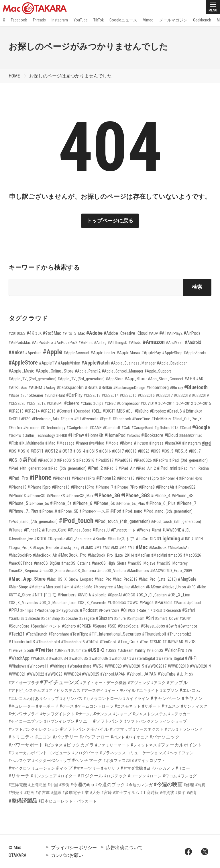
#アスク (158, 683)
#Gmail (185, 428)
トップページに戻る (110, 221)
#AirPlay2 (175, 333)
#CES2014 (110, 395)
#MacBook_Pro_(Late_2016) (111, 555)
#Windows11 (38, 666)
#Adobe (94, 333)
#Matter (36, 587)
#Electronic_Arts (46, 419)
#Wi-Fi (191, 658)
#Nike (201, 587)
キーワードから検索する (44, 267)
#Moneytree (103, 587)
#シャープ (122, 714)
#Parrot (180, 603)
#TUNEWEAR (173, 642)
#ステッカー (179, 714)
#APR (190, 379)
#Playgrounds (67, 610)
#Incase (141, 443)
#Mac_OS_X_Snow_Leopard (70, 579)
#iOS (12, 451)
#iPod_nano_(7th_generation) (33, 521)
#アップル (177, 683)
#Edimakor (193, 411)
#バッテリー (65, 737)
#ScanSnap (50, 618)
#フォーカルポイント (180, 745)
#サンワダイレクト (57, 714)
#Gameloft (112, 428)
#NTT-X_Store (20, 595)
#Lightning (168, 538)
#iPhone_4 (161, 496)
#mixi (69, 587)
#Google (201, 427)
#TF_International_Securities (115, 634)
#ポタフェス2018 (119, 761)
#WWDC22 (36, 674)
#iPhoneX (17, 496)
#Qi (124, 610)
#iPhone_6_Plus (161, 503)
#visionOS (155, 650)
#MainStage (18, 587)
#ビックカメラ (79, 745)
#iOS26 (144, 451)
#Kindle (100, 539)
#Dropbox (158, 411)
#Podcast (89, 610)
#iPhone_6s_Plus (130, 503)
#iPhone (40, 477)
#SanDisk (16, 618)
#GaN (126, 428)
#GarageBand (142, 428)
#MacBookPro (20, 555)
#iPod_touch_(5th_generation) (176, 521)
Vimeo (148, 20)
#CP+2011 (167, 403)
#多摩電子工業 (76, 793)
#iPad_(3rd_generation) (188, 460)
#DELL (96, 411)
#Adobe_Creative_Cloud (126, 333)
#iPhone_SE (68, 511)
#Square (99, 626)
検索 (197, 287)
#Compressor (128, 403)
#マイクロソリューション (32, 768)
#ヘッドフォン (180, 753)
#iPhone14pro (191, 478)
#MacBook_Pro (72, 555)
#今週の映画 (168, 784)
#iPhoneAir (165, 487)
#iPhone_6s (104, 503)
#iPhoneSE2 (185, 487)
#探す (180, 793)
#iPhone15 (17, 487)
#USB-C (96, 650)
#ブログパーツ (85, 753)
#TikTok (92, 642)
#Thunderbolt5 (73, 642)
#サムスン (171, 706)
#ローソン (137, 776)
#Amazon (154, 342)
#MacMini (159, 555)
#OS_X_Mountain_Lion (58, 603)
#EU (77, 419)
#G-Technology (53, 428)
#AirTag (100, 343)
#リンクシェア (44, 776)
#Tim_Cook (128, 642)
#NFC (191, 587)
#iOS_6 (181, 451)
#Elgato (67, 419)
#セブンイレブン (59, 721)
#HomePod (115, 435)
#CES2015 (128, 395)
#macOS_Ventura (111, 571)
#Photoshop (45, 610)
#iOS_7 (195, 451)
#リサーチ (19, 776)
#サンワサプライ (24, 714)
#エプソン (169, 690)
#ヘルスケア (20, 761)
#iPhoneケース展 (94, 511)
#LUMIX (87, 548)
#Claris (86, 403)
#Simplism (136, 618)
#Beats (91, 388)
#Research (172, 610)
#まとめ (185, 674)
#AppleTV (48, 363)
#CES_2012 (36, 403)
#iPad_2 (95, 468)
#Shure (120, 618)
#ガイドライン (136, 698)
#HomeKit (94, 435)
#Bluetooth (196, 387)
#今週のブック (110, 785)
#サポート (151, 706)
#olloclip (99, 595)
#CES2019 (200, 395)
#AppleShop (172, 353)
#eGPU (14, 419)
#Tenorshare (59, 634)
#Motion (138, 587)
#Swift (172, 626)
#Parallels (164, 603)
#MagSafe (187, 579)
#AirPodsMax (20, 343)
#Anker (16, 352)
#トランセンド (189, 729)
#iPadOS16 (85, 460)
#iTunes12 (32, 530)
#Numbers (67, 595)
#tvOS (190, 642)
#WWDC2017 (156, 666)
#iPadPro (161, 460)
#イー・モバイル (120, 690)
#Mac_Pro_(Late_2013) (158, 579)
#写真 (200, 785)
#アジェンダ (139, 683)
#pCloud (194, 603)
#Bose (14, 395)
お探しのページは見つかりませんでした (70, 76)
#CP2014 (32, 411)
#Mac (142, 547)
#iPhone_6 (82, 503)
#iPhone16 (61, 487)
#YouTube (167, 674)
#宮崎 (107, 793)
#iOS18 (131, 451)
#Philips (27, 610)
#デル (170, 729)
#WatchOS (39, 658)
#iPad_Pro (18, 478)
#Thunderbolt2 (179, 634)
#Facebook (122, 419)
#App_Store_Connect (166, 379)
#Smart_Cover (167, 618)
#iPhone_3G (107, 495)
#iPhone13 (126, 478)
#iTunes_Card (54, 530)
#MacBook (158, 548)
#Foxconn (31, 428)
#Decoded (82, 411)
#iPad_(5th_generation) (67, 468)
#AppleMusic (128, 353)
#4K (30, 333)
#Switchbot (188, 626)
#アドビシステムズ (63, 690)
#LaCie (142, 539)
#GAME (96, 428)
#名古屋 (43, 793)
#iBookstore (152, 435)
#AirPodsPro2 (66, 343)
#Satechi (33, 618)
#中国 (53, 785)
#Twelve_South (21, 650)
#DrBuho (142, 411)
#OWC (133, 603)
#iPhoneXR (36, 496)
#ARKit (14, 388)
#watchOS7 (119, 658)
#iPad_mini (167, 468)
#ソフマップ (121, 729)
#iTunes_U (101, 530)
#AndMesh (175, 343)
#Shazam (104, 618)
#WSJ (98, 666)
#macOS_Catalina (76, 563)
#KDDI (40, 539)
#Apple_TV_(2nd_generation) (33, 379)
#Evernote (90, 419)
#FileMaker (161, 419)
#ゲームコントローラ (94, 706)
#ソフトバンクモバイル (84, 729)
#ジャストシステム (150, 714)
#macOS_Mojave (141, 563)
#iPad (30, 460)
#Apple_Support (158, 371)
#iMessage (65, 443)
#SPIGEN (84, 626)
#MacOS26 (192, 555)
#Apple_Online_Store (55, 371)
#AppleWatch (96, 363)
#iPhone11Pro (83, 478)
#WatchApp (19, 658)
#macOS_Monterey (172, 563)
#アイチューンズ (60, 682)
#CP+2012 (185, 403)
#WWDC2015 (133, 666)
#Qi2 (131, 610)
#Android (193, 342)
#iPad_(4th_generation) (28, 468)
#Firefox (15, 428)
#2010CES (17, 333)
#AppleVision (69, 363)
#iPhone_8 (48, 511)
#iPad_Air (127, 468)
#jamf (156, 530)
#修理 (189, 785)
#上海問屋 (37, 785)
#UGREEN (62, 650)
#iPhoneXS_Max (80, 496)
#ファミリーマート (112, 745)
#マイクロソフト (150, 761)
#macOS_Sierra (52, 571)
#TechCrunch (37, 634)
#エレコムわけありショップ (34, 698)
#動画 (29, 793)
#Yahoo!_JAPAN (142, 674)
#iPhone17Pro (126, 487)
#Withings (58, 666)
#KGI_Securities (79, 539)
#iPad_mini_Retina (194, 468)
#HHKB (62, 435)
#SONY (185, 618)
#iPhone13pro (147, 478)
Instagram (60, 20)
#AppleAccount (76, 353)
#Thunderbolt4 (48, 642)
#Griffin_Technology (39, 435)
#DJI (130, 411)
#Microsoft (53, 587)
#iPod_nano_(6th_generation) (168, 511)
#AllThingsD (118, 343)
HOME (14, 76)
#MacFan (143, 555)
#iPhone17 (104, 487)
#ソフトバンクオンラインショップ (156, 721)
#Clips (98, 403)
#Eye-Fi (106, 419)
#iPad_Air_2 (146, 468)
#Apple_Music (21, 371)
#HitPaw (76, 435)
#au (24, 388)
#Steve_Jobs (153, 626)
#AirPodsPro (42, 343)
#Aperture (33, 353)
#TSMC (155, 642)
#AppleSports (195, 353)
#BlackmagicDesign (129, 388)
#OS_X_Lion (179, 595)
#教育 (192, 793)
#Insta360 (173, 443)
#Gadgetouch (77, 428)
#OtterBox (117, 603)
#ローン (154, 776)
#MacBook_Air (45, 555)
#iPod (116, 511)
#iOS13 (66, 451)
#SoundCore (19, 626)
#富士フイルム (126, 793)
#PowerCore (109, 610)
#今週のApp (82, 785)
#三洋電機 (18, 785)
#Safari (189, 610)
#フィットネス (144, 745)
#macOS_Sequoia (23, 571)
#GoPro (15, 435)
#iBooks (133, 435)
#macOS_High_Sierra (109, 563)
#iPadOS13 (47, 460)
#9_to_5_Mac (74, 333)
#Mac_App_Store (27, 579)
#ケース (67, 706)
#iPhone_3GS (135, 495)
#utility (140, 650)
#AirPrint (86, 343)
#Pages (147, 603)
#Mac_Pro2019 (125, 579)
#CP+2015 (203, 403)
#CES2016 (146, 395)
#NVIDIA (84, 595)
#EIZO (26, 419)
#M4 (123, 548)
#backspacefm (70, 388)
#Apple (53, 352)
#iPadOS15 (66, 460)
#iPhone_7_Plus (23, 511)
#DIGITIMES (114, 411)
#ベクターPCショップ (52, 761)
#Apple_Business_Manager (133, 363)
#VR (189, 650)
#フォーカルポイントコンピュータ (40, 753)
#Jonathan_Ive (21, 539)
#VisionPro (174, 650)
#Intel (207, 443)
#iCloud (171, 435)
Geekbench (202, 20)
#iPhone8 (147, 487)
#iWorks (144, 530)
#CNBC (110, 403)
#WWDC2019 (201, 666)
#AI (162, 333)
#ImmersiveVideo (90, 443)
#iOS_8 (15, 460)
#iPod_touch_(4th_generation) (122, 521)
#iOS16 (105, 451)
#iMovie (126, 443)
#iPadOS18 (124, 460)
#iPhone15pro (39, 487)
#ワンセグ (187, 776)
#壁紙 (56, 793)
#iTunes (16, 530)
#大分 (95, 793)
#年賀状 (167, 793)
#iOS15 (92, 451)
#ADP (153, 333)
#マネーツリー (87, 768)
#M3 (114, 548)
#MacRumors (138, 571)
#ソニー (84, 721)
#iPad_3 (111, 468)
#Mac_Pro (103, 579)
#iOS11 (37, 451)
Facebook (19, 20)
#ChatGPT (55, 403)
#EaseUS (174, 411)
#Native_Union (174, 587)
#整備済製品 (23, 801)
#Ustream (125, 650)
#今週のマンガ (140, 785)
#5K (38, 333)
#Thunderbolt (154, 634)
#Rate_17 (144, 610)
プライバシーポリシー (74, 848)
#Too (144, 642)
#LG (153, 539)
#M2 (106, 548)
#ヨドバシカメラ (159, 768)
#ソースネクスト (148, 729)
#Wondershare (79, 666)
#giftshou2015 (166, 428)
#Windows (17, 666)
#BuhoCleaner (32, 395)
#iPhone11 (62, 478)
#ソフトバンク (108, 721)
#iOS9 (156, 451)
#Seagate (87, 618)
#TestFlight (79, 634)
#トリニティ (21, 737)
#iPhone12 (106, 478)
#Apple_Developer (172, 363)
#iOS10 (23, 451)
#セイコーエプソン (26, 721)
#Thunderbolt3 (22, 642)
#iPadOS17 (104, 460)
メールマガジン (173, 20)
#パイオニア (137, 737)
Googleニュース (123, 20)
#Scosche (69, 618)
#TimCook (108, 642)
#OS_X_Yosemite (92, 603)
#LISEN (197, 539)
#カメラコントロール (103, 698)
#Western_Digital (170, 658)
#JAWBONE (172, 530)
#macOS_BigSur (47, 563)
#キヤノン (192, 698)
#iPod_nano (132, 511)
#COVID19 (149, 403)
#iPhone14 (169, 478)
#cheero (72, 403)
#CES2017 (164, 395)
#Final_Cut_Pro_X (187, 419)
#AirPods (192, 333)
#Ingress (156, 443)
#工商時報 (150, 793)
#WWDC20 (113, 666)
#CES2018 (182, 395)
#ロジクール (90, 776)
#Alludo (135, 343)
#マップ (64, 768)
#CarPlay (74, 395)
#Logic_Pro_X (20, 548)
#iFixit (13, 443)
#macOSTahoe (21, 563)
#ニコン (43, 737)
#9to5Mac (52, 333)
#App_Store (136, 379)
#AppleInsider (103, 353)
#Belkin (105, 388)
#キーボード (47, 706)
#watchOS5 (78, 658)
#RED (158, 610)
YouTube (81, 20)
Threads (39, 20)
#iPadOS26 (143, 460)
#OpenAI (115, 595)
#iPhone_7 (186, 503)
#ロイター (67, 776)
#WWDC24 (72, 674)
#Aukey (49, 388)
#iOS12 (51, 451)
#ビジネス (54, 745)
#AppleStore (23, 363)
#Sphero (69, 626)
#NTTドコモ (44, 595)
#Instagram (191, 443)
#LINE (186, 539)
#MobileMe (83, 587)
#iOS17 (118, 451)
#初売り (16, 793)
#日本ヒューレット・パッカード (68, 801)
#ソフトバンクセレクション (34, 729)
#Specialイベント (46, 626)
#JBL (186, 530)
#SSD (112, 626)
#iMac (50, 443)
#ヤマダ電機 (132, 768)
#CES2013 (92, 395)
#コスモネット (128, 706)
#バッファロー (94, 737)
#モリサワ (110, 768)
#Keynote (56, 539)
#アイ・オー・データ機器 (103, 683)
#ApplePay (151, 353)
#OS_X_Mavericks (23, 603)
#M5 (131, 548)
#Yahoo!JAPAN (113, 674)
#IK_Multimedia (32, 443)
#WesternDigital (142, 658)
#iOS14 (79, 451)
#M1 (98, 548)
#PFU (14, 610)
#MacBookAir (179, 548)
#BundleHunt (55, 395)
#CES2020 (17, 403)
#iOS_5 (167, 451)
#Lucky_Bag (70, 548)
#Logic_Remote (46, 548)
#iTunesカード (123, 530)
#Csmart (64, 411)
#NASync (153, 587)
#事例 (64, 785)
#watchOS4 (58, 658)
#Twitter (44, 650)
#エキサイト (148, 690)
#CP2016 (48, 411)
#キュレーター (22, 706)
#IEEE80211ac (191, 435)
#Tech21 (17, 634)
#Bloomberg (158, 388)
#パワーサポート (26, 745)
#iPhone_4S (183, 496)
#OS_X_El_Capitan (152, 595)
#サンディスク (194, 706)
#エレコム (190, 690)
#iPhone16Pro (82, 487)
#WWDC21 (17, 674)
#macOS (175, 555)
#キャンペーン (166, 698)
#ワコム (170, 776)
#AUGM (35, 388)
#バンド (118, 737)
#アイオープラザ (24, 683)
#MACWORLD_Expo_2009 (171, 571)
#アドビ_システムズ (27, 690)
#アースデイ (93, 690)
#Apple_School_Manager (122, 371)
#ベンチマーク (87, 760)
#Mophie (122, 587)
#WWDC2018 (178, 666)
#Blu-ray (176, 388)
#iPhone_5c (39, 503)
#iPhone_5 (18, 503)
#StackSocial (129, 626)
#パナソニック (165, 737)
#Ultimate (79, 650)
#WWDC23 (54, 674)
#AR (200, 379)
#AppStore (115, 379)
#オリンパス (71, 698)
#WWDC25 (91, 674)
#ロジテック (115, 776)
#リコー (183, 768)
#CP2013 (16, 411)
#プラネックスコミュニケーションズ (133, 753)
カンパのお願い (67, 855)
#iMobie (112, 443)
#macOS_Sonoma (81, 571)
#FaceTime (141, 419)
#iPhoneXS (56, 496)
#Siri (150, 618)
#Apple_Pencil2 (88, 371)
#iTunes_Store (79, 530)
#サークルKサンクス (94, 714)
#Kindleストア (121, 539)
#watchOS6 (99, 658)
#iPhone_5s (61, 503)
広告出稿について (124, 848)
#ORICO (129, 595)
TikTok (99, 20)
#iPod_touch (76, 521)
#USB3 (111, 650)
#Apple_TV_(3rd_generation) (81, 379)
